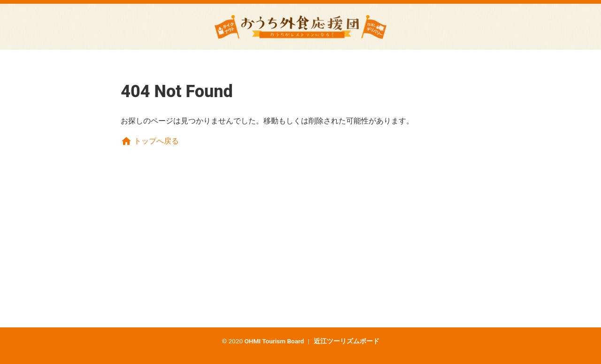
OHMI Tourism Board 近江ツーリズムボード (312, 341)
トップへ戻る (150, 141)
